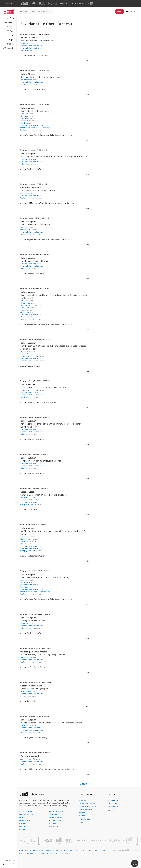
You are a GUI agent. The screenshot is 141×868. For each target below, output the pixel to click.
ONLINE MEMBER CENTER (87, 807)
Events (22, 817)
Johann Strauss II (29, 38)
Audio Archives (55, 820)
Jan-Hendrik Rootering (28, 585)
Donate (120, 11)
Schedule (11, 27)
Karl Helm (24, 123)
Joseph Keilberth (26, 84)
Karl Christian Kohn (27, 392)
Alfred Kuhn (25, 312)
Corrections (86, 851)
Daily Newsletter (26, 814)
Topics (12, 40)
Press (81, 822)
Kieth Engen (25, 116)
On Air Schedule (26, 811)
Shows (12, 35)
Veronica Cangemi (27, 691)
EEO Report (44, 854)
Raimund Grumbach (27, 305)
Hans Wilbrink (25, 308)
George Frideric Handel (32, 686)
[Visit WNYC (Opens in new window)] (24, 3)
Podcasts (53, 814)
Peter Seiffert (25, 354)
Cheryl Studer (25, 230)
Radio (12, 18)
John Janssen (25, 118)
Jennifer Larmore (26, 497)
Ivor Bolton (24, 696)
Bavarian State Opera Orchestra (32, 46)
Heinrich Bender (26, 628)
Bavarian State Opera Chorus (31, 48)
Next (85, 784)
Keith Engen (25, 587)
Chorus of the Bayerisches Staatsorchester (36, 128)
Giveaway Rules (99, 851)
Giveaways (23, 827)
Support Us (9, 48)
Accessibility (74, 851)
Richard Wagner (28, 108)
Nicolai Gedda (25, 43)
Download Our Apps (57, 811)
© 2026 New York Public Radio (31, 851)
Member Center (132, 12)
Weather (23, 830)
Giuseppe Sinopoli (27, 504)
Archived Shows (55, 817)
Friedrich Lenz (25, 310)
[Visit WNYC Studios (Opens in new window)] (42, 3)
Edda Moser (25, 193)
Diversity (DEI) (84, 819)
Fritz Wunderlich (26, 80)
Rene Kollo (24, 114)
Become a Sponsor (86, 810)
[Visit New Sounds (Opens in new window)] (79, 3)
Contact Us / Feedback (88, 804)
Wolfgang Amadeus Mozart (34, 652)
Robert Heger (25, 164)
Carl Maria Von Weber (31, 188)
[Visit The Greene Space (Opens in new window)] (91, 3)
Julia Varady (24, 352)
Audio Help (53, 824)
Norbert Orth (25, 121)
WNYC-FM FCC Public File (28, 854)
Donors (82, 813)
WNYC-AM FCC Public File (59, 854)
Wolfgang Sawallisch (28, 130)
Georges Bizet (27, 492)
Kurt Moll (24, 544)
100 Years (10, 31)
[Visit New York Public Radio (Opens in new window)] (27, 841)
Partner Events (25, 820)
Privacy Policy (62, 851)
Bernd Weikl (25, 541)
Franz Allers (25, 50)
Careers (82, 816)
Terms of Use (50, 851)
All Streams (10, 22)
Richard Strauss (28, 74)
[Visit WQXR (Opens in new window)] (64, 3)
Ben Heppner (25, 537)
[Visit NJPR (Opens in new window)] (53, 3)
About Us (82, 801)
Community (24, 824)
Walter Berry (25, 657)
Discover (11, 44)
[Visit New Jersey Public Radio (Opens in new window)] (115, 841)
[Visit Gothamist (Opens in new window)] (34, 3)
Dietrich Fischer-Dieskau (29, 356)
